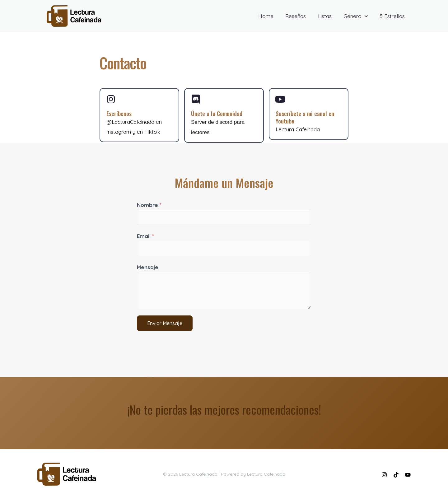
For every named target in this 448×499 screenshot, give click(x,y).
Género (358, 16)
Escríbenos (120, 114)
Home (272, 16)
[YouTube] (408, 475)
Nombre (149, 205)
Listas (328, 16)
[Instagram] (384, 475)
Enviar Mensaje (165, 324)
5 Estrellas (393, 16)
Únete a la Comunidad (219, 114)
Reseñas (301, 16)
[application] (367, 16)
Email (145, 237)
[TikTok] (396, 475)
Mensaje (148, 268)
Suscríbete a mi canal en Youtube (307, 118)
